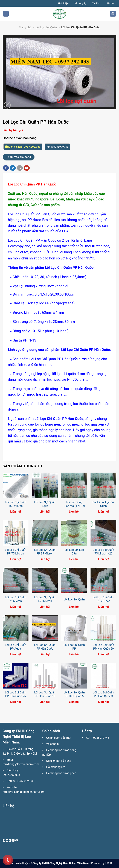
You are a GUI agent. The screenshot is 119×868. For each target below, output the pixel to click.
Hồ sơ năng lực (56, 767)
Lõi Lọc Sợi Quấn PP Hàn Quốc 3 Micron (103, 696)
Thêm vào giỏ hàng (19, 157)
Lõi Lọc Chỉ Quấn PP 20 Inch (103, 599)
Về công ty (80, 3)
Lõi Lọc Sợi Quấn (74, 599)
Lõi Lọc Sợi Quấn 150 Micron (16, 504)
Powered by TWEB (101, 863)
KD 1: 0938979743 (98, 738)
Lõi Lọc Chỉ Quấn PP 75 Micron (16, 552)
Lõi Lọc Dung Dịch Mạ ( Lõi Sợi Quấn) (74, 506)
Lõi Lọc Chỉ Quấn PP (74, 647)
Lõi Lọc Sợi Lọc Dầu (74, 552)
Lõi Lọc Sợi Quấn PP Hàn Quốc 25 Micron (16, 696)
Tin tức (96, 3)
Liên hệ (110, 3)
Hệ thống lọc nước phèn (61, 773)
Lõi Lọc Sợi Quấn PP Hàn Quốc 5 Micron (74, 696)
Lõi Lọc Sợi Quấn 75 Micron (16, 599)
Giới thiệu (63, 3)
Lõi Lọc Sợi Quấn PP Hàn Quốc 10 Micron (45, 696)
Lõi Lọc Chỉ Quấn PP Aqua (16, 647)
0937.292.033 (11, 775)
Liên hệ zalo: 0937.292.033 (23, 147)
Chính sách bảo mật (59, 738)
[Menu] (6, 14)
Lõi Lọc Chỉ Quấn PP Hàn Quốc (45, 647)
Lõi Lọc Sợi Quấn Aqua (45, 504)
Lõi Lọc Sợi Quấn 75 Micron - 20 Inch (103, 554)
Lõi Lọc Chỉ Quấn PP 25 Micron (45, 552)
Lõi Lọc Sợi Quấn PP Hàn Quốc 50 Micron (103, 649)
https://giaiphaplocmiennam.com (24, 792)
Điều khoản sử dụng (59, 761)
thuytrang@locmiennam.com (21, 764)
